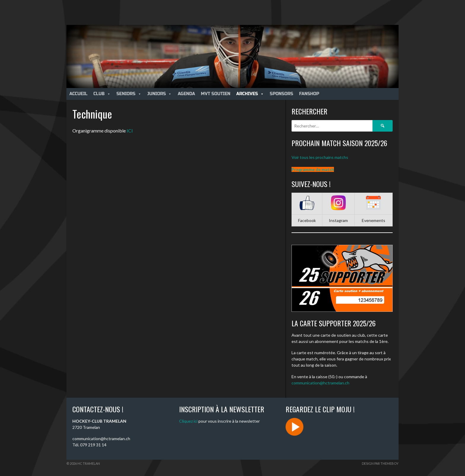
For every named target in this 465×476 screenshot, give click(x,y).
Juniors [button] (160, 94)
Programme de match (313, 169)
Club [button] (102, 94)
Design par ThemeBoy (380, 463)
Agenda (186, 94)
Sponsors (282, 94)
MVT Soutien (216, 94)
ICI (130, 131)
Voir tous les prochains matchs (320, 157)
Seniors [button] (129, 94)
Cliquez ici (188, 421)
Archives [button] (250, 94)
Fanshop (309, 94)
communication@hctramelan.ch (320, 383)
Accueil (78, 94)
